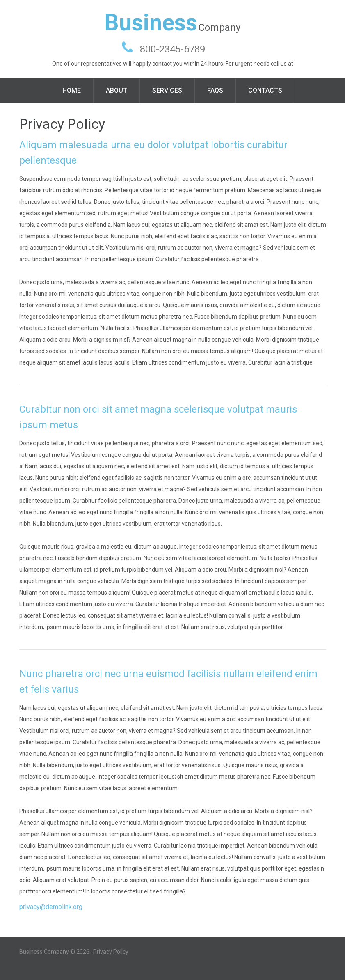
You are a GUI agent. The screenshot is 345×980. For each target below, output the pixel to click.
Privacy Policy (111, 952)
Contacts (265, 90)
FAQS (215, 90)
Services (167, 90)
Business (151, 23)
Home (72, 90)
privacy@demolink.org (51, 907)
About (117, 90)
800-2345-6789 (172, 49)
